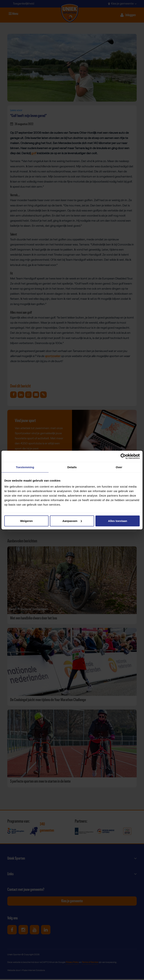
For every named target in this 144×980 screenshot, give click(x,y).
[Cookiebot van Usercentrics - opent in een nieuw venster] (123, 456)
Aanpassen (72, 521)
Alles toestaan (118, 521)
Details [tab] (72, 467)
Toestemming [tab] (25, 467)
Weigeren (26, 521)
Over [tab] (119, 467)
